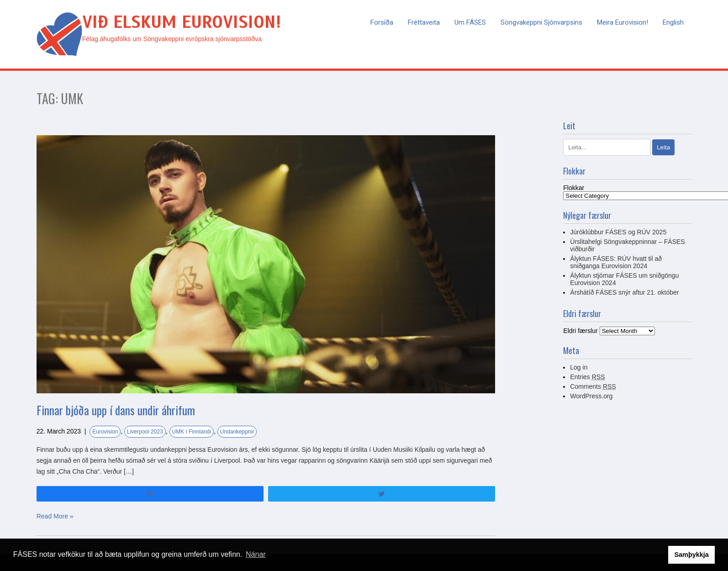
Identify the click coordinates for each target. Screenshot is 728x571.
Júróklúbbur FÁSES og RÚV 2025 (618, 232)
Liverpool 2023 (145, 432)
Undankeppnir (237, 432)
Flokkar (574, 188)
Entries (587, 377)
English (673, 22)
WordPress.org (591, 396)
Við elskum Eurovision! (182, 22)
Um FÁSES (470, 22)
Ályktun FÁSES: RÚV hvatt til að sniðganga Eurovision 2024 (616, 262)
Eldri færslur (580, 331)
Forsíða (382, 22)
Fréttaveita (424, 22)
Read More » (55, 516)
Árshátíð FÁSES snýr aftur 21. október (624, 292)
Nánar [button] (256, 554)
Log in (579, 367)
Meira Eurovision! (622, 22)
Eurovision (105, 432)
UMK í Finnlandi (192, 432)
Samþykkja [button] (691, 555)
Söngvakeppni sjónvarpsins (541, 22)
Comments (593, 386)
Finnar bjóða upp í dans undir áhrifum (116, 410)
